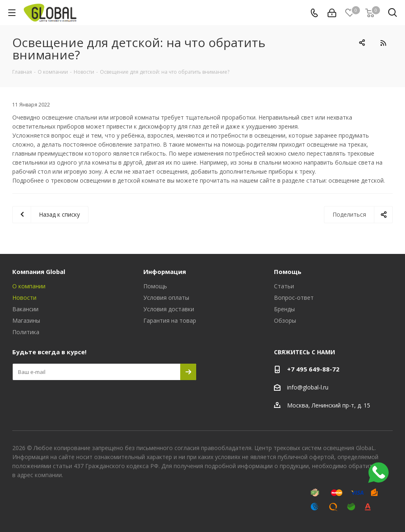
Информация (165, 272)
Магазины (26, 320)
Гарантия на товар (170, 320)
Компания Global (39, 272)
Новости (24, 298)
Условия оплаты (166, 298)
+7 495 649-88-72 (313, 369)
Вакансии (25, 309)
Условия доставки (169, 309)
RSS (383, 43)
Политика (26, 332)
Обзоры (285, 320)
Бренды (284, 309)
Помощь (155, 286)
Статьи (284, 286)
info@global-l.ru (308, 387)
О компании (29, 286)
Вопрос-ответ (294, 298)
